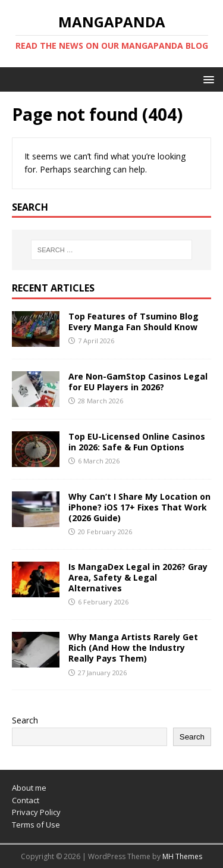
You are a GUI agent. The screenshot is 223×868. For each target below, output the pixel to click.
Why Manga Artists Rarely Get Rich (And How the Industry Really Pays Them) (133, 648)
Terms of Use (36, 825)
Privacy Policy (36, 812)
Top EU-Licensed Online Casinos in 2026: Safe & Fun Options (137, 442)
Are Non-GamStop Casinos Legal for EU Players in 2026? (138, 382)
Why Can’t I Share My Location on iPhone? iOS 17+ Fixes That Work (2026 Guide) (139, 507)
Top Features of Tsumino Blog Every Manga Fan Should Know (134, 322)
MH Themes (182, 856)
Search (25, 720)
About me (29, 788)
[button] (207, 79)
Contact (26, 800)
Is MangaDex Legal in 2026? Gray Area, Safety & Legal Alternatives (138, 577)
